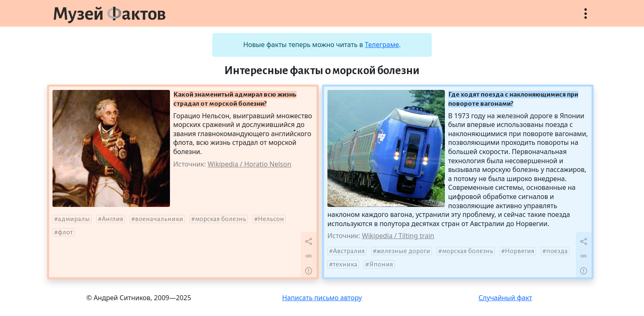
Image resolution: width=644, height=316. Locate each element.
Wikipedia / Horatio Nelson (249, 164)
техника (345, 264)
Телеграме (382, 45)
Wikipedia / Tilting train (398, 236)
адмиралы (74, 219)
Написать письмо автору (322, 298)
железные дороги (403, 251)
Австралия (349, 251)
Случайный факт (505, 298)
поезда (557, 251)
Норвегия (520, 251)
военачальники (159, 219)
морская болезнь (221, 219)
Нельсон (271, 219)
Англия (112, 219)
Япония (381, 264)
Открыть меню (586, 18)
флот (65, 232)
